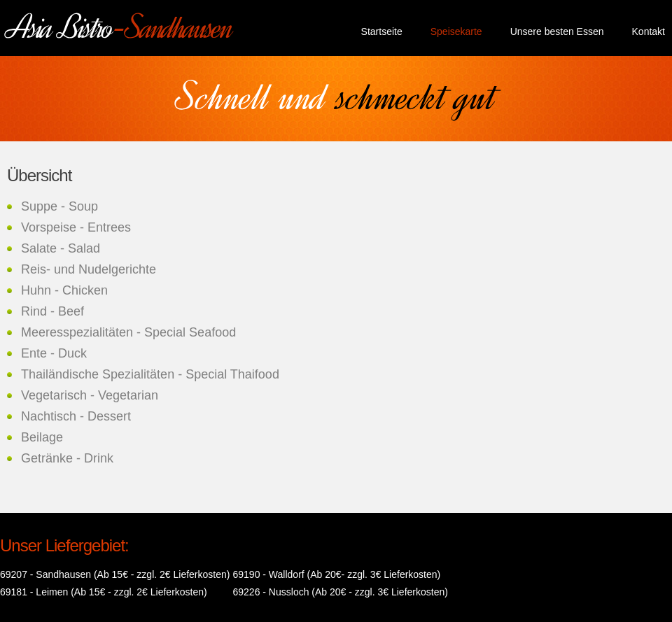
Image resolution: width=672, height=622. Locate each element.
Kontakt (649, 31)
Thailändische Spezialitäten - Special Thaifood (150, 374)
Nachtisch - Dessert (76, 416)
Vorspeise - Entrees (76, 227)
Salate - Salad (61, 248)
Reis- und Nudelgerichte (89, 269)
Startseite (382, 31)
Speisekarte (456, 31)
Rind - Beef (52, 311)
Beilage (42, 437)
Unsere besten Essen (557, 31)
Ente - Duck (54, 353)
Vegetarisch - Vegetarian (90, 395)
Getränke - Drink (67, 458)
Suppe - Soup (59, 206)
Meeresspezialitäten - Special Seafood (128, 332)
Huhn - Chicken (64, 290)
